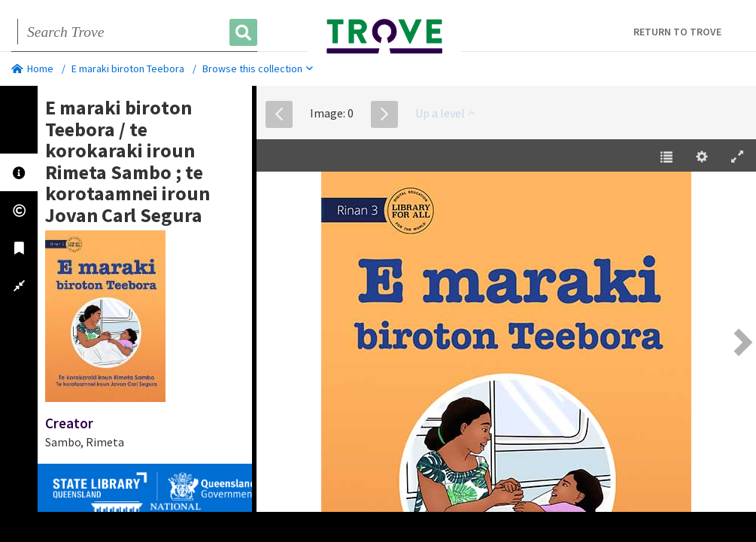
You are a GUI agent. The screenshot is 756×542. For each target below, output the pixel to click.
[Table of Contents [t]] (666, 157)
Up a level (445, 113)
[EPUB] (506, 344)
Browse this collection (258, 69)
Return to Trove (677, 32)
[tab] (19, 172)
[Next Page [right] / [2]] (741, 342)
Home (32, 69)
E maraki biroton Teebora (128, 69)
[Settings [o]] (702, 157)
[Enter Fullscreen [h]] (737, 157)
